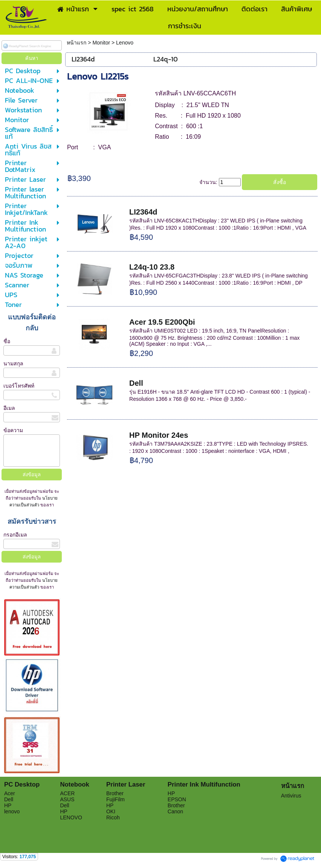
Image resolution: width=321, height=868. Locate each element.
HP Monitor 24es (159, 435)
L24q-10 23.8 (152, 267)
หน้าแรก (77, 43)
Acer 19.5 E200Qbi (162, 322)
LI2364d (143, 212)
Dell (136, 383)
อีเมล (9, 408)
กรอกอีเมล (15, 535)
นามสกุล (13, 363)
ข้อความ (13, 430)
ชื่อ (7, 341)
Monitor (101, 43)
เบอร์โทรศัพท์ (19, 386)
